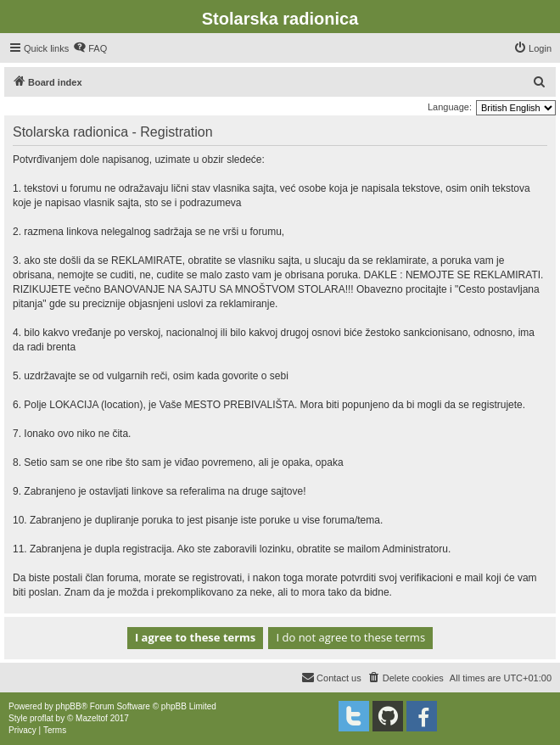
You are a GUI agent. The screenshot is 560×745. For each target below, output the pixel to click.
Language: (450, 107)
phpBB (69, 706)
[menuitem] (90, 48)
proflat (42, 718)
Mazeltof (92, 718)
